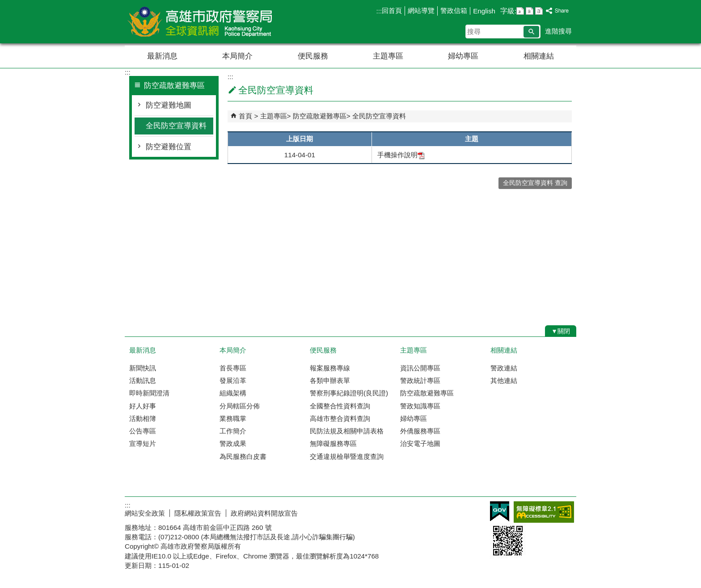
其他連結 (504, 380)
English (484, 11)
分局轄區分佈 (240, 406)
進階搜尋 (558, 31)
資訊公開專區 (420, 368)
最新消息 (162, 56)
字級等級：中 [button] (530, 11)
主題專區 (388, 56)
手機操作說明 (401, 155)
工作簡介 (233, 431)
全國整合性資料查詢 (340, 406)
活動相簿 (143, 418)
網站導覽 (421, 10)
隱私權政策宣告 (198, 513)
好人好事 (143, 406)
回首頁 (392, 10)
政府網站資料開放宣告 (264, 513)
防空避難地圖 (169, 105)
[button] (531, 32)
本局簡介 (237, 56)
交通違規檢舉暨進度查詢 (347, 456)
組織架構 (233, 393)
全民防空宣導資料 (176, 126)
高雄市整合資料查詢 (340, 418)
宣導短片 (143, 443)
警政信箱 (454, 10)
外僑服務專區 (420, 431)
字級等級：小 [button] (520, 11)
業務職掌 (233, 418)
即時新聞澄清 (149, 393)
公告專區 (143, 431)
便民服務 (313, 56)
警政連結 (504, 368)
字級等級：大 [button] (539, 11)
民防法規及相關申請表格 (347, 431)
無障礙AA (544, 512)
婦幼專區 (463, 56)
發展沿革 (233, 380)
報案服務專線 (330, 368)
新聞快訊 (143, 368)
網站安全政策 (145, 513)
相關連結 (539, 56)
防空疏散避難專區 (320, 116)
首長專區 (233, 368)
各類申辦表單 (330, 380)
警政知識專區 (420, 406)
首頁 (245, 116)
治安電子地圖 (420, 443)
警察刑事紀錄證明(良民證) (349, 393)
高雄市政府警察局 (200, 22)
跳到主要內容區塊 (5, 5)
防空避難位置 (169, 147)
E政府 (500, 511)
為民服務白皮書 (243, 456)
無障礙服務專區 (333, 443)
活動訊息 (143, 380)
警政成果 (233, 443)
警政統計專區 (420, 380)
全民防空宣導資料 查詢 (535, 183)
